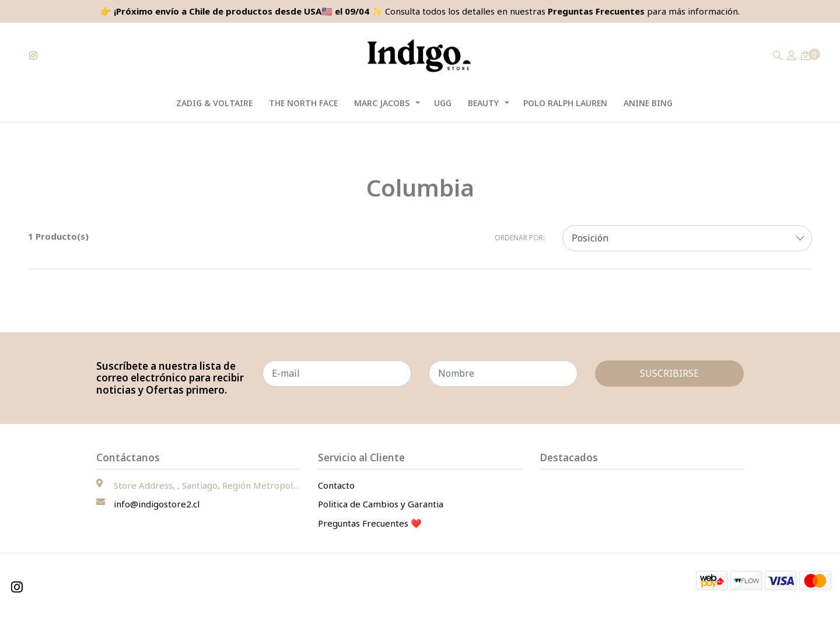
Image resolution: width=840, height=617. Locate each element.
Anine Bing (648, 103)
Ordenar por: (520, 238)
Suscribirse (669, 373)
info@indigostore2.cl (157, 504)
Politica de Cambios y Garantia (381, 504)
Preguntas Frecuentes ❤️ (370, 523)
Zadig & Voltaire (214, 103)
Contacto (336, 485)
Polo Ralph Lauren (565, 103)
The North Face (303, 103)
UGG (443, 103)
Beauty (483, 103)
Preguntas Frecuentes (596, 11)
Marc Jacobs (382, 103)
